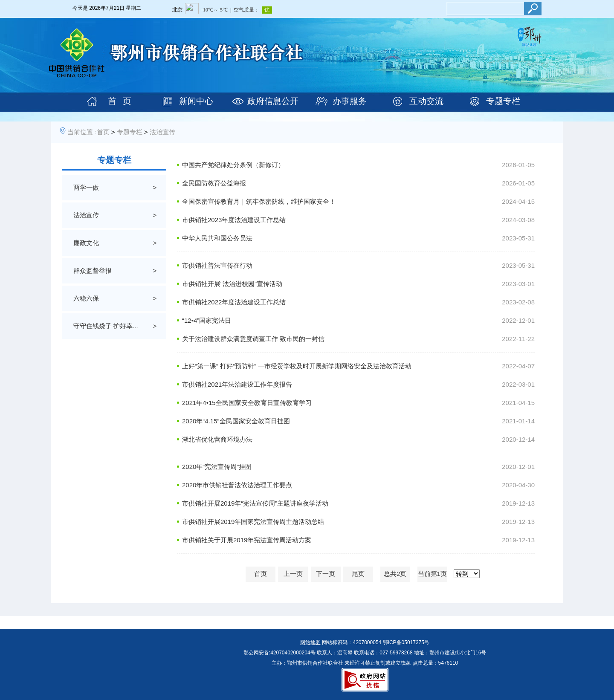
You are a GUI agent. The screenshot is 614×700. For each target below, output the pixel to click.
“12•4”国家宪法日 (207, 320)
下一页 (326, 574)
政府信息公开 (273, 101)
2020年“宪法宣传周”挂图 (217, 467)
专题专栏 (503, 101)
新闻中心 (196, 101)
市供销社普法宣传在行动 (217, 265)
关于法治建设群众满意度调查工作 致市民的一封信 (253, 339)
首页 (103, 132)
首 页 (120, 101)
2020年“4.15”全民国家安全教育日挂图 (236, 421)
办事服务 (350, 101)
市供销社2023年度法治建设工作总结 (234, 220)
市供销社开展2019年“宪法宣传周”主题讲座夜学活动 (255, 503)
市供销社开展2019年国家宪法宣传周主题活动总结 (253, 522)
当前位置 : (82, 132)
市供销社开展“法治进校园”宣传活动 (232, 284)
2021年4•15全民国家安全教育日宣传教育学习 (247, 403)
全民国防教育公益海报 (214, 183)
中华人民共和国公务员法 (217, 238)
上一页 (293, 574)
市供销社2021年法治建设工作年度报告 (237, 384)
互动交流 (426, 101)
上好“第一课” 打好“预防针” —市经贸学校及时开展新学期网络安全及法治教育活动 (297, 366)
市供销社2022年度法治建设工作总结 (234, 302)
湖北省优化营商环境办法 (217, 439)
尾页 (358, 574)
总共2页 (395, 574)
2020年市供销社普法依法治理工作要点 (237, 485)
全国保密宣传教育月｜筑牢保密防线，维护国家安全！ (259, 201)
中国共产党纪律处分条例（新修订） (233, 165)
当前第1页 (432, 574)
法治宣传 (162, 132)
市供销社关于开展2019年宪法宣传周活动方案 (247, 540)
